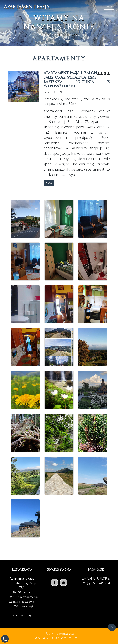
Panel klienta (42, 638)
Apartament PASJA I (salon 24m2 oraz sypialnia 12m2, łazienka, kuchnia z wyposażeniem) (77, 80)
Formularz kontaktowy (22, 616)
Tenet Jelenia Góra (67, 634)
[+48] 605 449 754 (26, 597)
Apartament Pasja (27, 7)
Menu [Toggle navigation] (109, 7)
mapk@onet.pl (27, 606)
